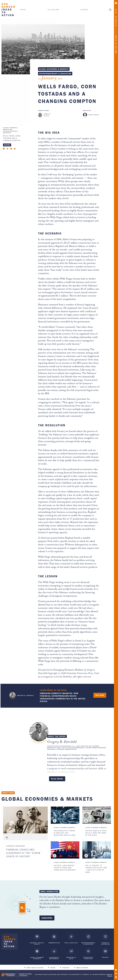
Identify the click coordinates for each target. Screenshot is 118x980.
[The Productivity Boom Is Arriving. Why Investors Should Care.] (65, 815)
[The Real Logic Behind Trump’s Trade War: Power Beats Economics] (65, 850)
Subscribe (47, 918)
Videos (53, 967)
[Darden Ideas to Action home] (10, 942)
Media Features (82, 967)
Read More (57, 779)
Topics (23, 10)
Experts (85, 10)
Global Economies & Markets (54, 69)
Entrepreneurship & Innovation (55, 74)
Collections (53, 10)
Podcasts (66, 967)
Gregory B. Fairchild (47, 115)
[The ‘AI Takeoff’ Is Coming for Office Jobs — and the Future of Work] (97, 850)
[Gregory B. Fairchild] (40, 115)
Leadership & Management (16, 846)
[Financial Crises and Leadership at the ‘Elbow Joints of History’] (25, 820)
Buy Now (100, 695)
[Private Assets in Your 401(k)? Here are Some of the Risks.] (97, 815)
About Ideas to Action (35, 967)
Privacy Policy (110, 974)
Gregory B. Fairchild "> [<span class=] (13, 695)
